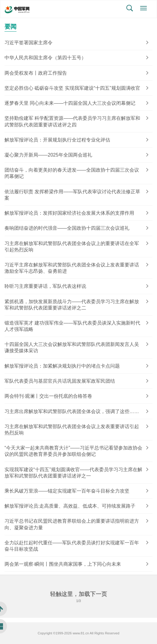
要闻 (11, 26)
